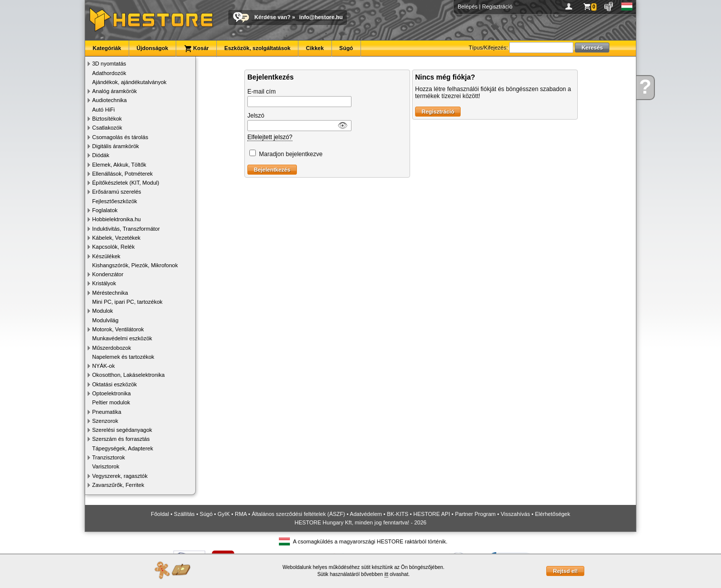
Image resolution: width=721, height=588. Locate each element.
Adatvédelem (366, 514)
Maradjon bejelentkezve (291, 154)
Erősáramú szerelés (117, 192)
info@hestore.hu (321, 17)
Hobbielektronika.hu (116, 219)
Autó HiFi (103, 110)
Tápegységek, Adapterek (123, 448)
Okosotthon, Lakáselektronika (128, 375)
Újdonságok (152, 48)
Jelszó (256, 116)
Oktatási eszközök (114, 384)
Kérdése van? (272, 17)
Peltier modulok (111, 402)
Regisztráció (497, 7)
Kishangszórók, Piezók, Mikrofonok (135, 265)
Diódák (101, 155)
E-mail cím (262, 92)
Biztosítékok (107, 119)
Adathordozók (109, 73)
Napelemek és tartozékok (123, 357)
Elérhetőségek (552, 514)
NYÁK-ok (103, 366)
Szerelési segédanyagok (122, 430)
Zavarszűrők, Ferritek (118, 485)
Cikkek (315, 48)
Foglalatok (105, 210)
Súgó (346, 48)
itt (387, 574)
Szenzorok (105, 421)
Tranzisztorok (109, 457)
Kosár (196, 49)
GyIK (224, 514)
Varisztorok (106, 466)
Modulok (103, 311)
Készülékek (106, 256)
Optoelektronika (111, 393)
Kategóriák (107, 48)
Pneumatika (107, 412)
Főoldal (160, 514)
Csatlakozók (107, 128)
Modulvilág (105, 320)
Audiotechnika (109, 100)
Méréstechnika (110, 293)
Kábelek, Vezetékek (116, 238)
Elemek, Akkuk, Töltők (119, 165)
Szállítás (184, 514)
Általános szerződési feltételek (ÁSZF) (298, 514)
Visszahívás (515, 514)
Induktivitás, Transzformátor (126, 229)
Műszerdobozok (112, 348)
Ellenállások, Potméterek (122, 174)
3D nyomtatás (109, 64)
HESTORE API (432, 514)
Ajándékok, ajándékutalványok (129, 82)
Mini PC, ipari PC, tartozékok (127, 302)
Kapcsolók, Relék (113, 247)
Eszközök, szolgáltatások (257, 48)
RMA (241, 514)
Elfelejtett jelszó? (270, 137)
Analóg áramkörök (114, 91)
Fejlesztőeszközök (115, 201)
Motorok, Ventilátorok (118, 329)
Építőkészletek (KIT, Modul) (126, 183)
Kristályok (104, 283)
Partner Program (475, 514)
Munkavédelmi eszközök (122, 338)
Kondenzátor (108, 274)
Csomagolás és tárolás (120, 137)
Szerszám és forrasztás (121, 439)
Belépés (468, 7)
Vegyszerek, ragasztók (120, 476)
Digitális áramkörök (116, 146)
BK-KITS (398, 514)
